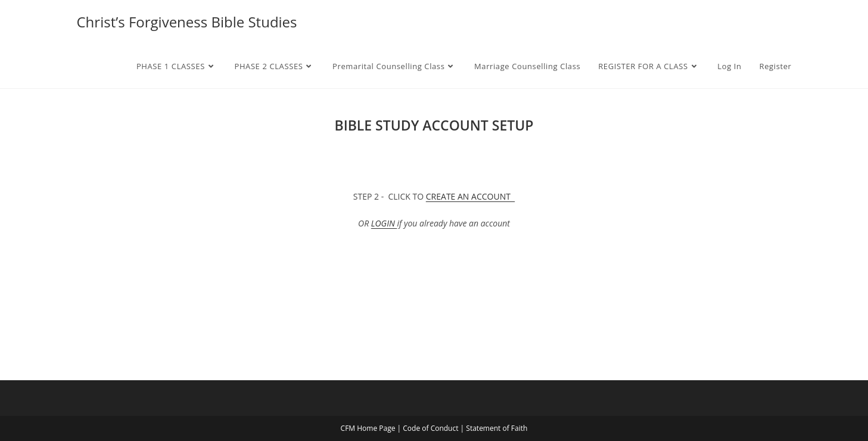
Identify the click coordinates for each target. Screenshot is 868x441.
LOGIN (384, 223)
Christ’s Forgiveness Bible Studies (187, 22)
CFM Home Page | (372, 428)
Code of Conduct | (434, 428)
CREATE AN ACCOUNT (470, 196)
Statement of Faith (497, 428)
